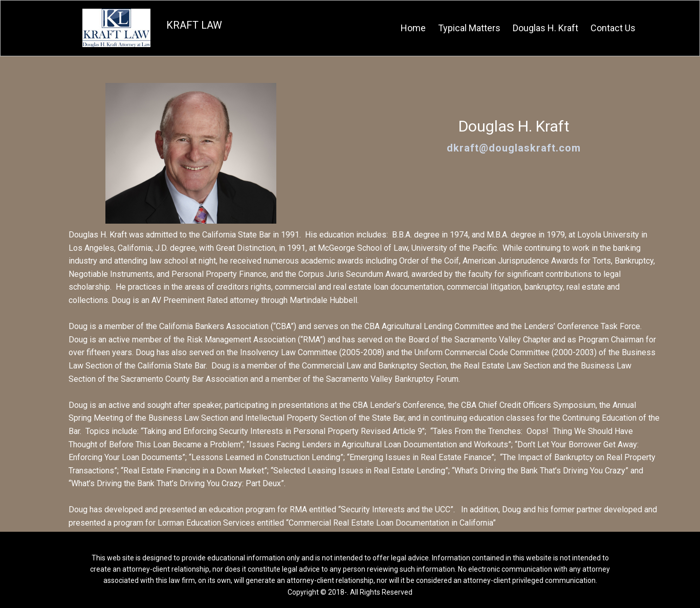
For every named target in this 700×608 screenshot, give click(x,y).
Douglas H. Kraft (545, 28)
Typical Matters (469, 28)
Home (413, 28)
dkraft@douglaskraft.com (514, 148)
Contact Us (613, 28)
